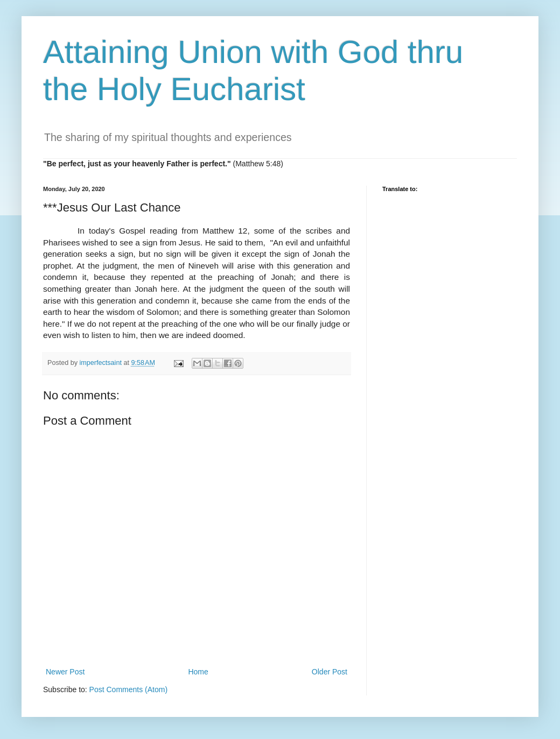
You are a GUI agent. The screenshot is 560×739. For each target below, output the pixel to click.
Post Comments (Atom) (128, 689)
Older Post (330, 672)
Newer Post (65, 672)
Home (198, 672)
